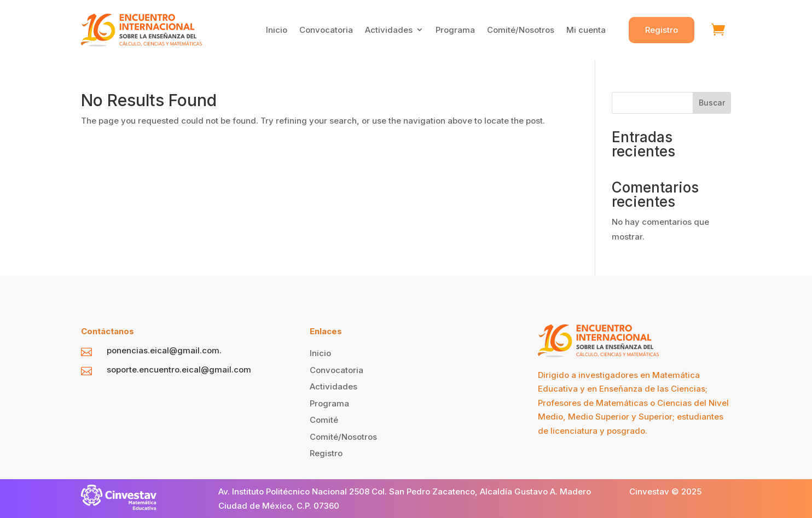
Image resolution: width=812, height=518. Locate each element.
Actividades (389, 30)
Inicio (277, 30)
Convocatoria (326, 30)
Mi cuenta (586, 30)
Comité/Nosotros (521, 30)
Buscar (712, 103)
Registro (662, 30)
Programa (455, 30)
